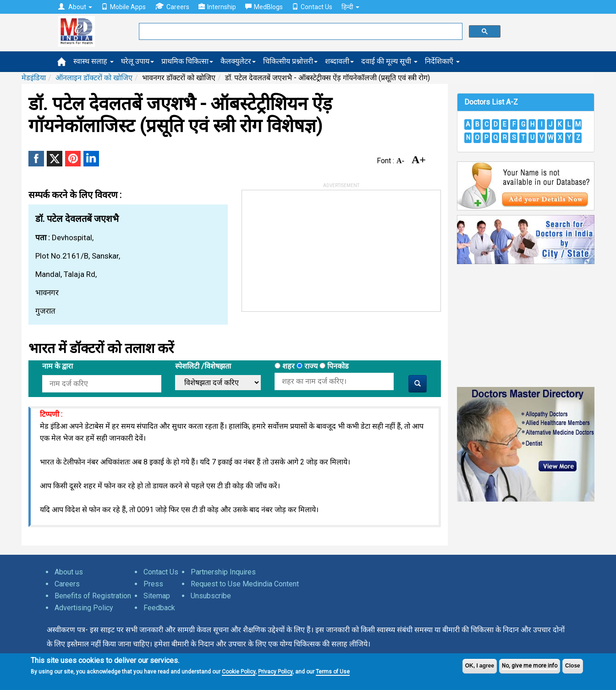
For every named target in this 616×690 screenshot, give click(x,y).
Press (153, 584)
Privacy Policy (275, 672)
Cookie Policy (239, 672)
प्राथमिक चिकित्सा (187, 61)
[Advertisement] (311, 248)
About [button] (75, 7)
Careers (172, 7)
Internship (217, 7)
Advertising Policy (84, 608)
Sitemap (157, 596)
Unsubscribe (211, 596)
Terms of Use (333, 672)
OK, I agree (480, 666)
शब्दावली (339, 61)
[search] (300, 32)
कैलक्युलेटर (238, 61)
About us (69, 572)
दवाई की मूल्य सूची (389, 61)
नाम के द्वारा (58, 366)
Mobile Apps (124, 7)
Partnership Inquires (223, 572)
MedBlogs (264, 7)
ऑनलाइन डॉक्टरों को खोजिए (94, 78)
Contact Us (312, 7)
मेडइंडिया (34, 78)
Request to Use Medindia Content (245, 584)
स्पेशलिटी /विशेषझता (203, 366)
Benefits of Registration (93, 596)
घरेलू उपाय (137, 61)
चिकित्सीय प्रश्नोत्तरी (290, 61)
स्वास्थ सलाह (93, 61)
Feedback (159, 608)
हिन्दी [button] (350, 7)
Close (573, 666)
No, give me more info (530, 666)
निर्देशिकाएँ (442, 61)
